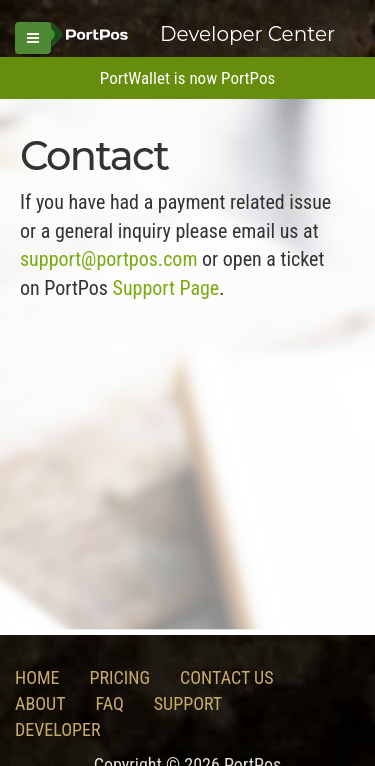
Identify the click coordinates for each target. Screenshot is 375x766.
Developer (58, 729)
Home (37, 677)
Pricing (120, 677)
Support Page (166, 288)
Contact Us (226, 677)
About (40, 703)
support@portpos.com (108, 259)
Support (188, 703)
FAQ (110, 703)
